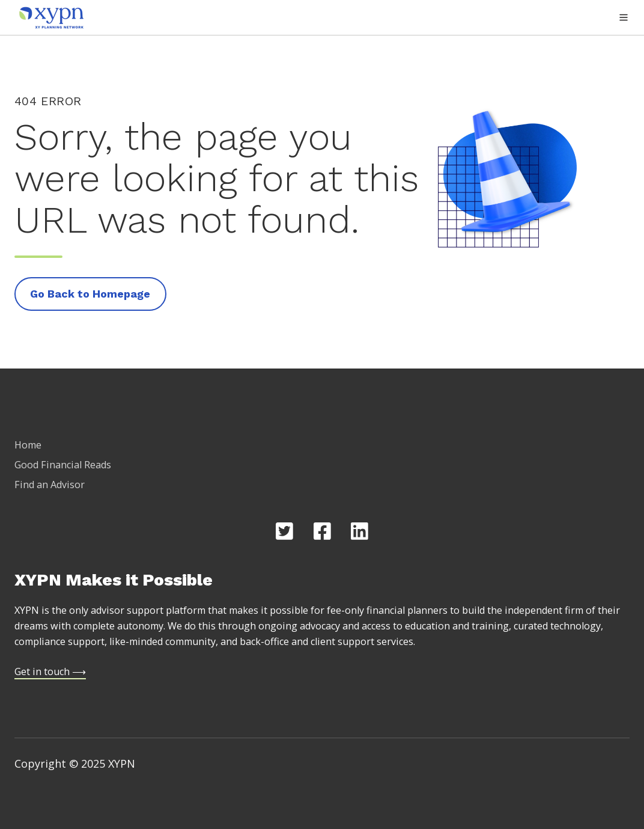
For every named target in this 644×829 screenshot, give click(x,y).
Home (28, 445)
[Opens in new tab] (284, 531)
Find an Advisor (50, 485)
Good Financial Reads (63, 465)
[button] (624, 17)
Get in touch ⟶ (50, 671)
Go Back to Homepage (90, 294)
